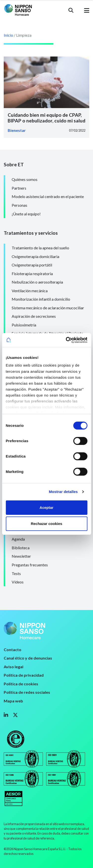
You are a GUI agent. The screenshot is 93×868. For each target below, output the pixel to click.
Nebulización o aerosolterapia (37, 282)
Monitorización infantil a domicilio (41, 299)
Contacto (13, 650)
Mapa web (13, 701)
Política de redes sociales (27, 692)
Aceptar (47, 507)
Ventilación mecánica (30, 291)
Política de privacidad (24, 675)
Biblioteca (21, 548)
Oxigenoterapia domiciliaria (35, 256)
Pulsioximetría (24, 325)
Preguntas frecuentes (30, 565)
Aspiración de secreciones (34, 316)
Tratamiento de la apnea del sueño (40, 248)
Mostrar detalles (63, 492)
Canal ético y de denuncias (28, 658)
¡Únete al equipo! (26, 214)
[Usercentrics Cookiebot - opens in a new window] (66, 340)
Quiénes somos (25, 179)
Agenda (18, 539)
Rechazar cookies (46, 524)
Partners (19, 188)
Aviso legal (14, 667)
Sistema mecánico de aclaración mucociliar (48, 308)
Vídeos (18, 582)
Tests (16, 573)
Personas (19, 205)
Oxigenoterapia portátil (32, 265)
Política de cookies (21, 684)
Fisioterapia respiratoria (32, 274)
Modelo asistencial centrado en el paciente (48, 196)
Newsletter (21, 556)
